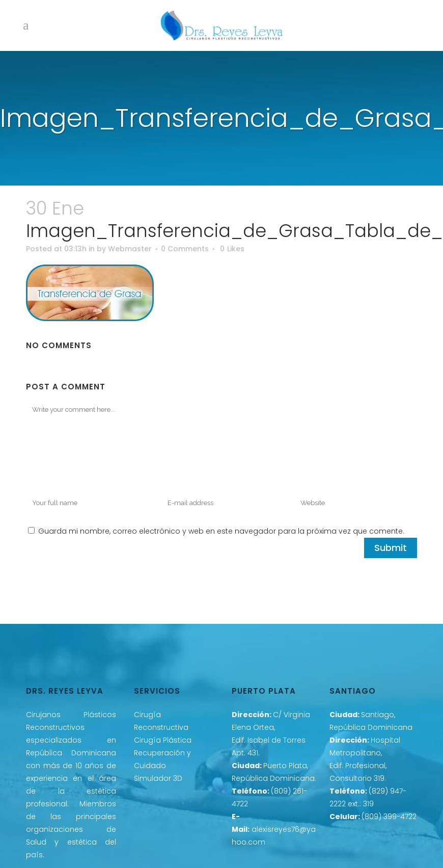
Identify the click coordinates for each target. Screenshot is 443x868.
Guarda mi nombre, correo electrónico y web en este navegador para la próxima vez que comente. (221, 531)
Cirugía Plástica (163, 740)
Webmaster (130, 249)
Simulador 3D (158, 778)
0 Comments (185, 249)
